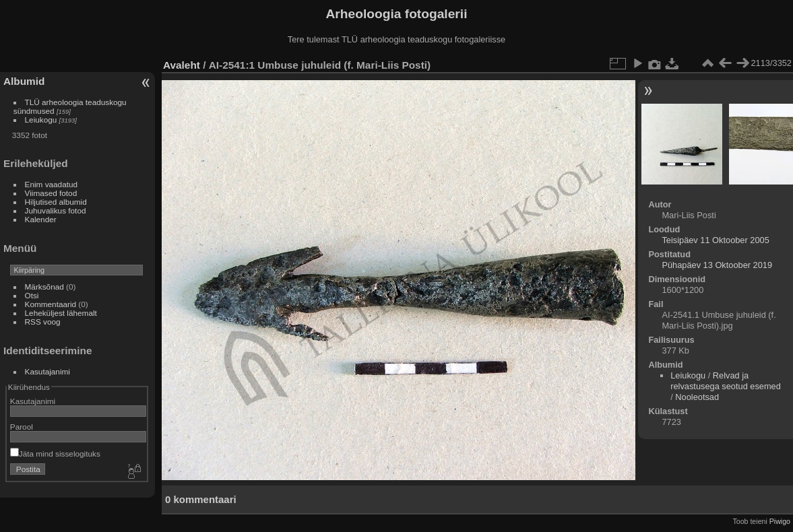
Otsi (32, 295)
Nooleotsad (697, 397)
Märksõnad (44, 287)
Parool (22, 427)
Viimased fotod (51, 193)
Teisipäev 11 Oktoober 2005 (715, 240)
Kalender (41, 219)
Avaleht (182, 65)
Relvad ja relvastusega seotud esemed (726, 381)
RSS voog (43, 322)
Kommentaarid (51, 304)
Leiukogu (41, 120)
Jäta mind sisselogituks (55, 454)
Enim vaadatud (52, 184)
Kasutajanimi (47, 371)
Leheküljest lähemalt (61, 313)
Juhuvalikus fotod (56, 210)
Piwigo (780, 521)
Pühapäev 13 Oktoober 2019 (717, 265)
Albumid (24, 81)
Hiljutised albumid (56, 202)
